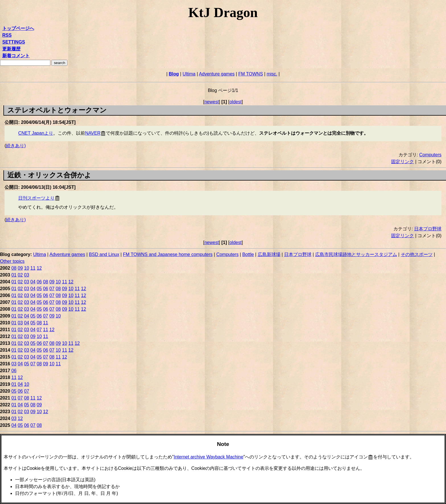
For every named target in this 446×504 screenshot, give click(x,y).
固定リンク (402, 162)
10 (27, 268)
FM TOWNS (251, 74)
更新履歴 (11, 49)
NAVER (93, 133)
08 (14, 268)
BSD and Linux (104, 254)
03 (27, 275)
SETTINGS (14, 42)
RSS (7, 35)
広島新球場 (269, 254)
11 (33, 268)
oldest (236, 102)
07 (52, 289)
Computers (430, 155)
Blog (174, 74)
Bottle (248, 254)
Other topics (12, 261)
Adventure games (217, 74)
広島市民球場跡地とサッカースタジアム (356, 254)
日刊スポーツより (36, 198)
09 (20, 268)
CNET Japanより (36, 133)
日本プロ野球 (428, 229)
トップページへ (18, 28)
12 (39, 268)
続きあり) (16, 146)
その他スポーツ (417, 254)
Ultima (189, 74)
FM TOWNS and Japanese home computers (168, 254)
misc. (272, 74)
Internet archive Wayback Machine (209, 457)
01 (14, 275)
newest (212, 102)
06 (39, 282)
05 (39, 289)
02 (20, 275)
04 (33, 282)
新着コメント (16, 56)
